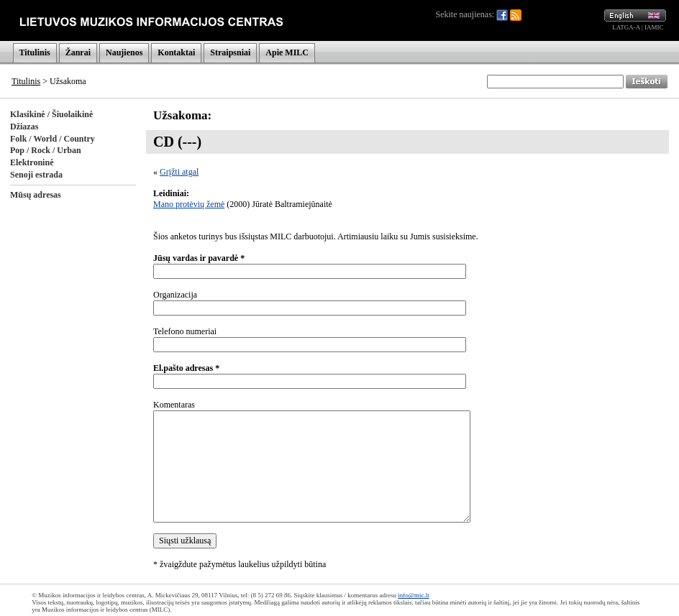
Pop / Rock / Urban (46, 150)
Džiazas (24, 127)
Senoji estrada (36, 175)
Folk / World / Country (53, 139)
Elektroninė (32, 162)
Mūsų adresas (36, 195)
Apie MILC (287, 52)
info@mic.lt (414, 595)
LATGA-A (626, 27)
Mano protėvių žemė (189, 204)
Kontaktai (176, 52)
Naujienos (124, 52)
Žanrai (78, 52)
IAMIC (654, 27)
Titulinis (35, 52)
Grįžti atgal (179, 172)
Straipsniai (230, 52)
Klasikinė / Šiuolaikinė (51, 114)
